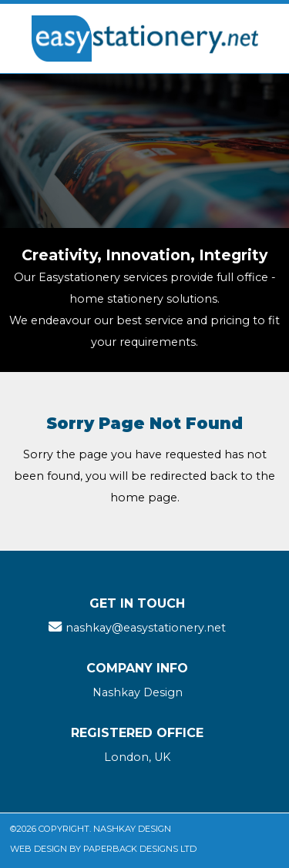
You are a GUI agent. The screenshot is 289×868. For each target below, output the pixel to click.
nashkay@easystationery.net (146, 628)
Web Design (39, 849)
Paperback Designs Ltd (140, 849)
